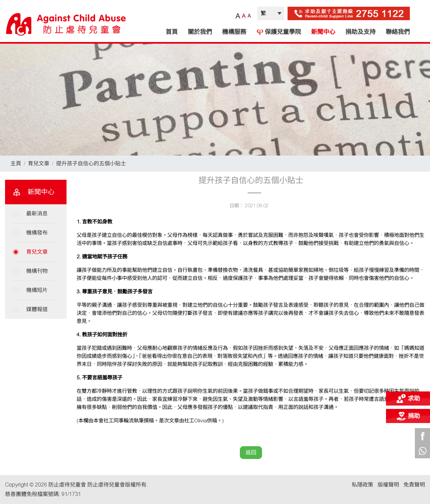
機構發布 (37, 233)
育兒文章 (39, 163)
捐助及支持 (360, 32)
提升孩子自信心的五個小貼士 (91, 163)
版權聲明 (388, 485)
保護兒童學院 (279, 32)
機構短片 (37, 290)
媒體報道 (37, 309)
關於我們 (200, 32)
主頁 (16, 163)
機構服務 (234, 32)
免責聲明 (414, 485)
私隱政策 (362, 485)
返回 (251, 452)
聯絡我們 (398, 32)
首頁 (172, 32)
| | (271, 13)
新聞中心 (323, 32)
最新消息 (37, 214)
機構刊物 (37, 271)
